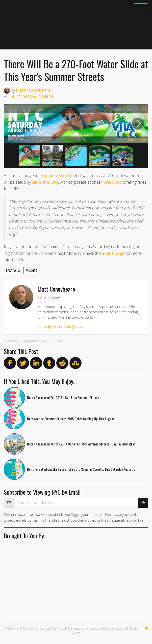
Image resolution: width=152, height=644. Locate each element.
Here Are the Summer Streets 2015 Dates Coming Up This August (71, 419)
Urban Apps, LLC (117, 628)
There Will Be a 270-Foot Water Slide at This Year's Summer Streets (76, 70)
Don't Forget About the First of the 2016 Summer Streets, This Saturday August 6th (83, 469)
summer (31, 271)
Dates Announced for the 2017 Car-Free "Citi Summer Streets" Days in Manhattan (81, 444)
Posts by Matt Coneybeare (61, 327)
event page (113, 253)
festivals (13, 271)
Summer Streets (58, 176)
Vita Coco (112, 182)
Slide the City (137, 140)
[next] (138, 124)
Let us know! (58, 341)
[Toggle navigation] (141, 8)
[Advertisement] (76, 32)
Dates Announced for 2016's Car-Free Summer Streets (63, 397)
